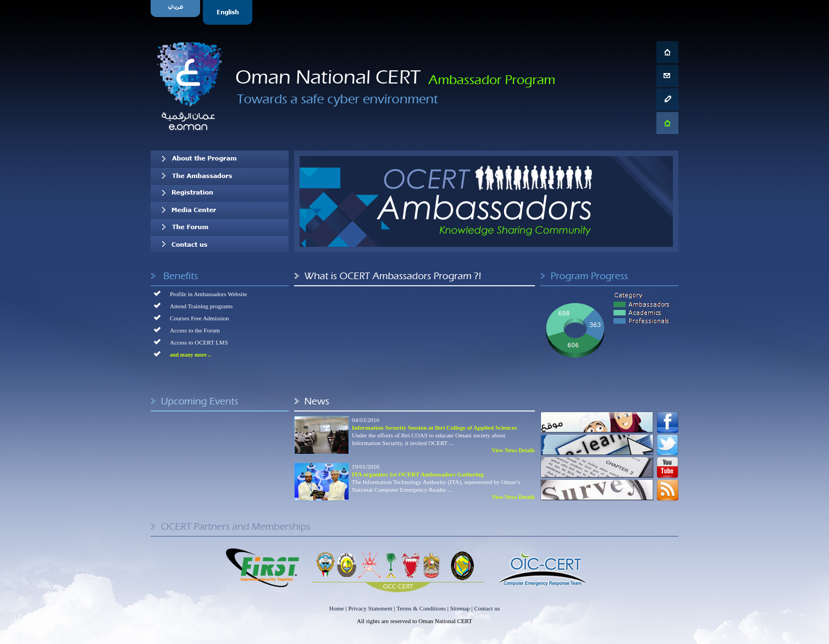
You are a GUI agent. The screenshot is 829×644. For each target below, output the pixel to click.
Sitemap (460, 608)
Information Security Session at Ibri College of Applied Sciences (434, 428)
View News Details (513, 450)
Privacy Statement (370, 608)
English (229, 12)
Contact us (220, 244)
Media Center (220, 210)
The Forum (220, 227)
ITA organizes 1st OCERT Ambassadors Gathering (418, 474)
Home (337, 608)
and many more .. (190, 355)
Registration (220, 193)
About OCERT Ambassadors (220, 159)
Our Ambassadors (220, 176)
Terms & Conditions (421, 608)
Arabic (177, 12)
